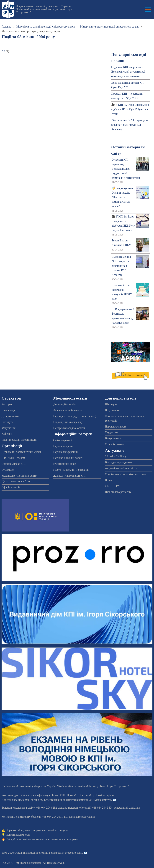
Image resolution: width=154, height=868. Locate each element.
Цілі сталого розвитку (118, 492)
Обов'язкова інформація (36, 795)
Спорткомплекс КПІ (14, 464)
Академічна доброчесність (121, 468)
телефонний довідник (127, 808)
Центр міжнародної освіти (69, 428)
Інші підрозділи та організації (19, 440)
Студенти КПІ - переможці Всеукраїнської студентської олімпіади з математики (128, 72)
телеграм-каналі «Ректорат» (61, 839)
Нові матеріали (105, 795)
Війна (108, 480)
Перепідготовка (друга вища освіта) (75, 416)
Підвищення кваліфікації (68, 422)
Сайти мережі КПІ (64, 440)
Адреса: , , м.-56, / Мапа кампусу (56, 800)
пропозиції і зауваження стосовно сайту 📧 (61, 853)
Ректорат (7, 404)
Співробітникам (115, 444)
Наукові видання (63, 446)
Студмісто (8, 470)
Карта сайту (87, 795)
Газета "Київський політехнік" (71, 470)
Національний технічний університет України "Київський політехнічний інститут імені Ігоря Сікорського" (44, 9)
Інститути (7, 422)
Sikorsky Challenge (116, 456)
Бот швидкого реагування (79, 817)
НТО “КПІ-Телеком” (14, 458)
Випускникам (113, 438)
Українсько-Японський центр (19, 476)
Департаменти (10, 416)
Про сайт (72, 795)
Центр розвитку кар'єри (16, 481)
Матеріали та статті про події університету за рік (46, 27)
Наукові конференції (65, 452)
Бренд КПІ (58, 795)
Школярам (111, 404)
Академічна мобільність (68, 410)
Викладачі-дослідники (118, 462)
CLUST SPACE (114, 486)
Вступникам (112, 410)
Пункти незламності (18, 835)
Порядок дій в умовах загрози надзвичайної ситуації (37, 830)
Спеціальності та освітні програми (126, 474)
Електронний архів (65, 464)
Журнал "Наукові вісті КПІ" (70, 476)
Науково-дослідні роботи (68, 458)
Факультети (9, 428)
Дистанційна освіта (65, 404)
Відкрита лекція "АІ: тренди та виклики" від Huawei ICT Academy (130, 125)
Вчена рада (8, 410)
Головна (6, 27)
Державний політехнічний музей (21, 452)
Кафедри (7, 434)
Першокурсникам (115, 427)
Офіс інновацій (11, 487)
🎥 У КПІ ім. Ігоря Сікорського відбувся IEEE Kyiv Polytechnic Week (130, 109)
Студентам (111, 432)
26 (4, 51)
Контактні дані (10, 795)
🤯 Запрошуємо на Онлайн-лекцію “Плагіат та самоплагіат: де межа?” (123, 197)
